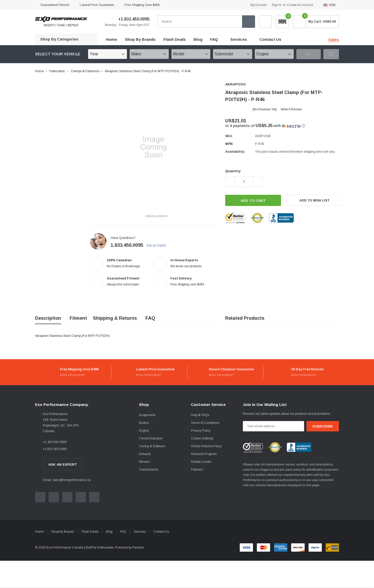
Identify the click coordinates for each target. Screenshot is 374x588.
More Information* (73, 375)
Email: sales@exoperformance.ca (67, 480)
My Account (258, 5)
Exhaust (145, 454)
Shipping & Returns (115, 318)
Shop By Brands (63, 532)
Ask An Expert (63, 465)
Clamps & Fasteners (85, 71)
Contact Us (161, 532)
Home (39, 71)
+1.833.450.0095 (131, 19)
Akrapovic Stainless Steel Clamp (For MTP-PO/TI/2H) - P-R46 (148, 71)
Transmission (149, 470)
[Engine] (274, 54)
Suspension (147, 415)
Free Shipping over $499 (142, 5)
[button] (282, 22)
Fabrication (57, 71)
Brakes (144, 423)
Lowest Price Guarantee (97, 5)
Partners (197, 470)
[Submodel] (232, 54)
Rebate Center (201, 462)
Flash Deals (90, 532)
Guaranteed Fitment (55, 5)
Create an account (300, 5)
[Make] (149, 54)
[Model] (191, 54)
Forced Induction (151, 438)
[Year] (108, 54)
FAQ (214, 39)
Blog (109, 532)
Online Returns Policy (206, 446)
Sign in (277, 5)
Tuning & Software (152, 446)
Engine (144, 431)
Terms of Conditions (205, 423)
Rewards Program (204, 454)
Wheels (144, 462)
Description (48, 318)
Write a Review (291, 109)
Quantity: (233, 171)
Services (239, 39)
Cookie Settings (202, 438)
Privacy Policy (201, 431)
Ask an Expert (158, 245)
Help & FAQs (200, 415)
